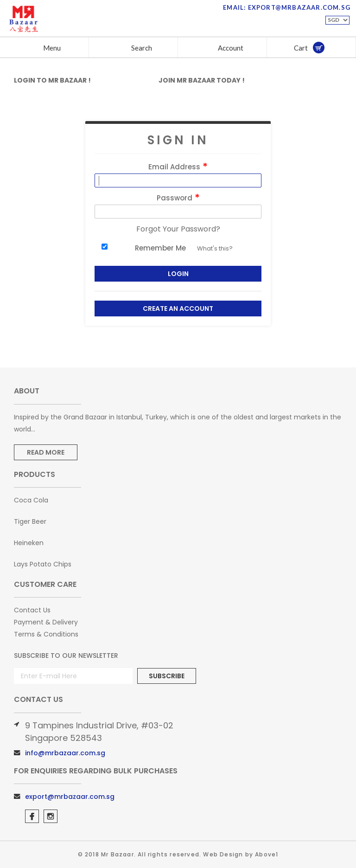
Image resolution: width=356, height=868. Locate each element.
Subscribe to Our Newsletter (66, 656)
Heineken (29, 543)
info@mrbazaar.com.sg (65, 753)
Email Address (178, 167)
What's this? (215, 248)
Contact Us (32, 610)
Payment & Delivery (46, 622)
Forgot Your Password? (178, 229)
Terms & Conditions (46, 634)
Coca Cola (31, 500)
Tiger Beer (30, 521)
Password (178, 198)
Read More (46, 452)
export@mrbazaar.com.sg (70, 797)
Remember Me (160, 248)
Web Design (223, 854)
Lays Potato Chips (43, 564)
